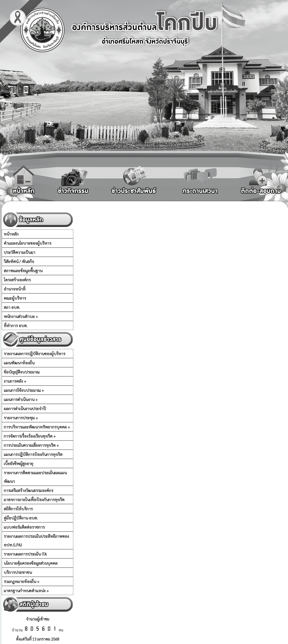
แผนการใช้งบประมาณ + (24, 390)
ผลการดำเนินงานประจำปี (25, 408)
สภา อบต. (12, 307)
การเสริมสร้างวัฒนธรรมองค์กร (28, 490)
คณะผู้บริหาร (15, 298)
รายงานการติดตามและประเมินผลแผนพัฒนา (35, 477)
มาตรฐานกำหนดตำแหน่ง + (26, 590)
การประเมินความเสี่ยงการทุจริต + (31, 445)
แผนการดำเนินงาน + (21, 399)
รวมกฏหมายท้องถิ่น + (22, 581)
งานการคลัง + (15, 381)
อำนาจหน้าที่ (15, 289)
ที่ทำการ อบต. (16, 325)
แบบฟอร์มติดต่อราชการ (24, 527)
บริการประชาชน (18, 572)
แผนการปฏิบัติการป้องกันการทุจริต (33, 454)
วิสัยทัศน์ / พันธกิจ (19, 261)
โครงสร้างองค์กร (17, 280)
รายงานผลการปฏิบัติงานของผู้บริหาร (34, 353)
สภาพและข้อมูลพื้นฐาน (23, 270)
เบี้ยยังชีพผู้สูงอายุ (18, 463)
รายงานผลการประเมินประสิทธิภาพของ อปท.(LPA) (36, 540)
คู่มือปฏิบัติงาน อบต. (21, 518)
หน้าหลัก (11, 234)
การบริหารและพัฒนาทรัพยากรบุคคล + (37, 427)
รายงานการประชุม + (21, 418)
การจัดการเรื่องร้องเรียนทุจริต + (30, 436)
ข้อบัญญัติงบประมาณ (22, 372)
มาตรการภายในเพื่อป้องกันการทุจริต (34, 499)
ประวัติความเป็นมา (19, 252)
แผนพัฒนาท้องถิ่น (19, 363)
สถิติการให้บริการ (18, 509)
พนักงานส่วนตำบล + (21, 316)
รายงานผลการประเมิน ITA (25, 554)
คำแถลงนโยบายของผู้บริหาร (27, 243)
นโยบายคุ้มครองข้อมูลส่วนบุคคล (31, 563)
